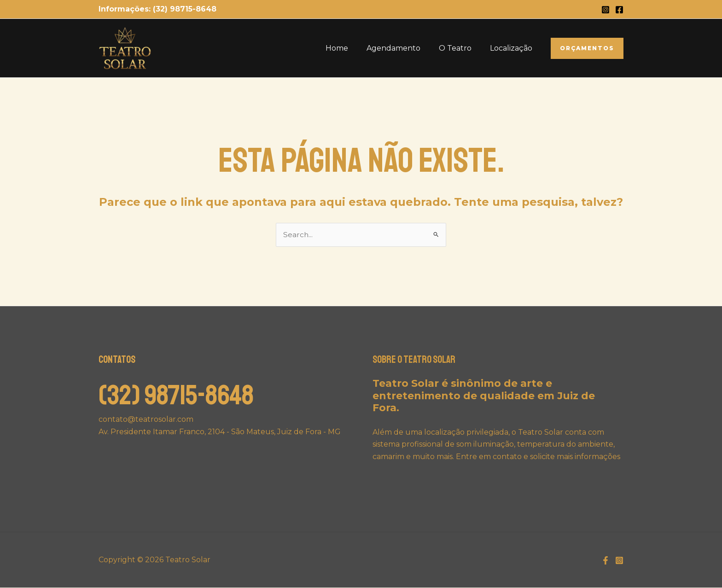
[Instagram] (606, 10)
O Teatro (461, 48)
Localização (513, 48)
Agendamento (403, 48)
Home (350, 48)
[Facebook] (619, 10)
